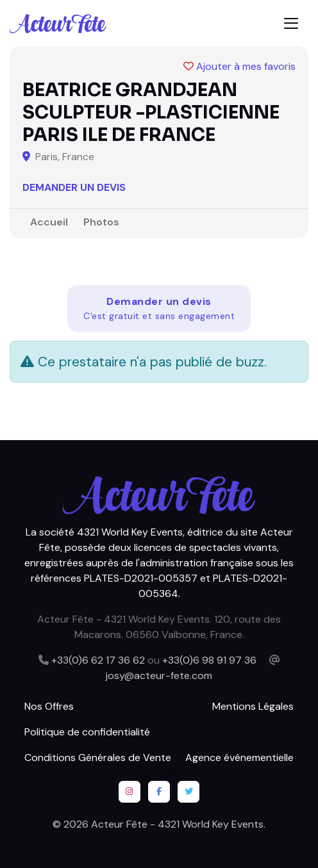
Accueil (49, 222)
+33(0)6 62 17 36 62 (98, 660)
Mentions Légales (253, 706)
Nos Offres (49, 706)
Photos (101, 222)
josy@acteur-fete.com (159, 676)
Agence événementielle (239, 757)
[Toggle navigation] (291, 23)
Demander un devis (74, 187)
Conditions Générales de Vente (98, 757)
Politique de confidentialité (87, 732)
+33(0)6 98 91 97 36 (209, 660)
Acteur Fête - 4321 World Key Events (177, 824)
